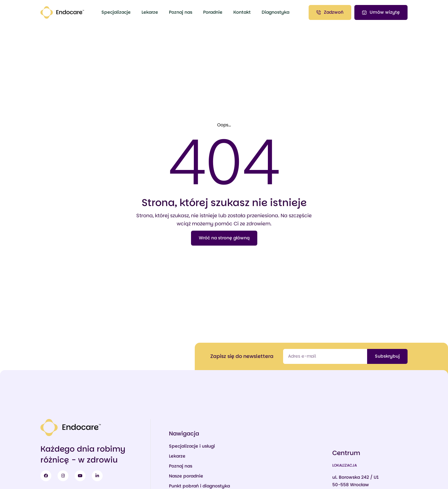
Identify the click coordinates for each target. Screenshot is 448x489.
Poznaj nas (181, 12)
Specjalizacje (116, 12)
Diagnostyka (275, 12)
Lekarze (150, 12)
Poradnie (213, 12)
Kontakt (242, 12)
